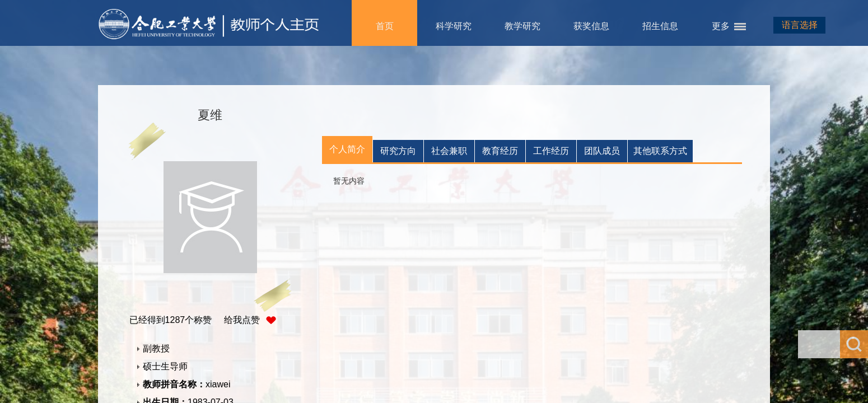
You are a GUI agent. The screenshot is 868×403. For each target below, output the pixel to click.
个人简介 (347, 149)
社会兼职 (449, 151)
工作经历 (551, 151)
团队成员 (602, 151)
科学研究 (454, 26)
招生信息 (660, 26)
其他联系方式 (660, 151)
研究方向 (398, 151)
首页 (385, 26)
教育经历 (500, 151)
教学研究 (522, 26)
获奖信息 (591, 26)
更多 (721, 26)
